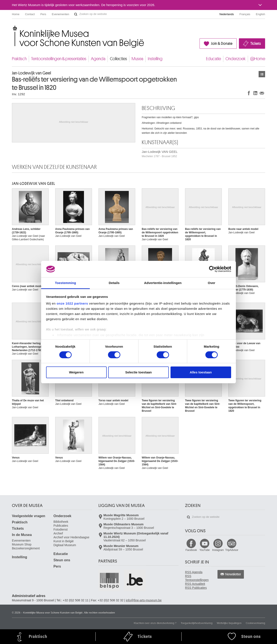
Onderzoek (236, 59)
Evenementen (60, 14)
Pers (43, 14)
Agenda (98, 59)
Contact (30, 14)
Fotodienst (60, 529)
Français (245, 14)
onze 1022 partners (72, 303)
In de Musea (22, 535)
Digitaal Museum (65, 545)
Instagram (218, 550)
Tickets (256, 44)
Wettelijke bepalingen (229, 623)
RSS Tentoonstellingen (197, 578)
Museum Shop (22, 544)
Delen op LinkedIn (255, 93)
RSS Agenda (194, 572)
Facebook (191, 550)
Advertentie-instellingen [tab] (163, 283)
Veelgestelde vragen (29, 516)
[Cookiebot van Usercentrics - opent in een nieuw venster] (212, 269)
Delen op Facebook (249, 93)
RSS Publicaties (196, 588)
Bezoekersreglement (26, 548)
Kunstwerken (262, 74)
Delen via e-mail (262, 93)
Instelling (155, 59)
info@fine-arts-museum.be (144, 600)
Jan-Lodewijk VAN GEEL (160, 154)
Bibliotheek (61, 522)
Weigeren (76, 372)
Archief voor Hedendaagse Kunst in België (71, 539)
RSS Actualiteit (195, 584)
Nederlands (227, 14)
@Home (258, 59)
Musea (137, 59)
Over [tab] (212, 283)
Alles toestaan (201, 372)
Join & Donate (222, 44)
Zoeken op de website (76, 14)
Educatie (213, 59)
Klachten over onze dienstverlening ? (155, 623)
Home (16, 14)
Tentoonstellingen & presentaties (59, 59)
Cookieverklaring (255, 623)
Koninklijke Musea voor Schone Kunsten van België (13, 28)
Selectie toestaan (139, 372)
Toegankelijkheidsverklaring (197, 623)
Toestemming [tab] (66, 283)
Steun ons (62, 560)
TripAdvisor (232, 550)
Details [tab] (114, 283)
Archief (58, 533)
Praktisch (19, 59)
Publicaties (61, 526)
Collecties (118, 59)
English (260, 14)
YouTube (205, 550)
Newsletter (233, 574)
